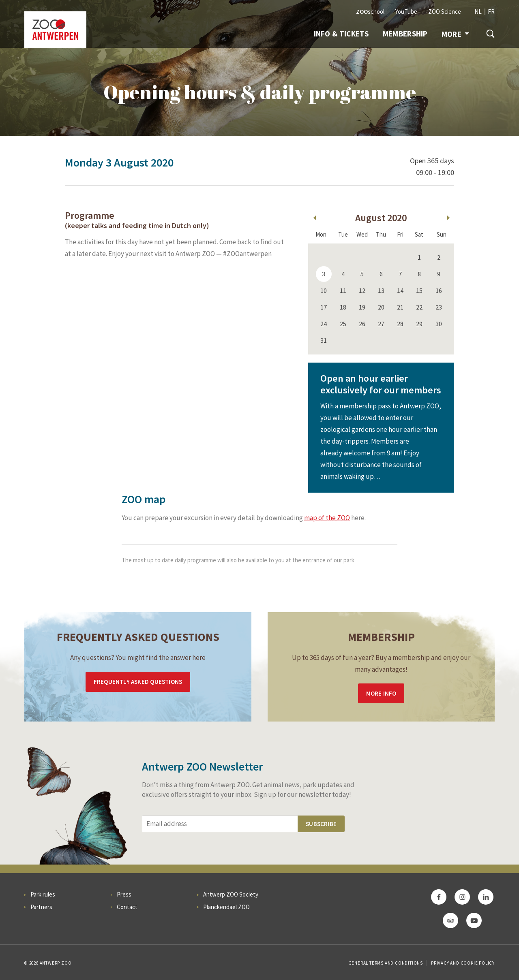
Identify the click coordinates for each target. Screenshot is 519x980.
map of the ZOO (327, 518)
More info (381, 693)
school (370, 12)
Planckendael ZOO (226, 907)
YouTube (406, 12)
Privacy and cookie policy (463, 963)
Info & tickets (341, 34)
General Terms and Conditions (386, 963)
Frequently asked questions (138, 682)
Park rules (43, 894)
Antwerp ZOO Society (231, 894)
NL (478, 12)
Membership (405, 34)
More (455, 34)
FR (491, 12)
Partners (41, 907)
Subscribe (321, 824)
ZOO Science (445, 12)
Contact (127, 907)
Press (124, 894)
